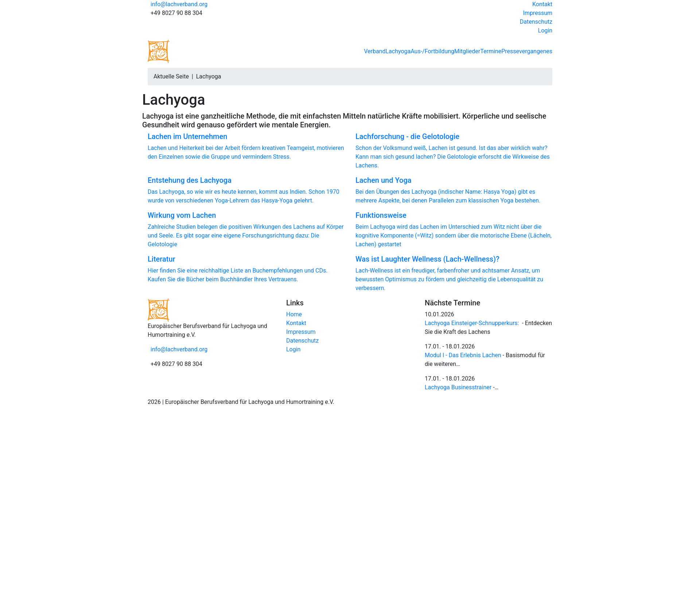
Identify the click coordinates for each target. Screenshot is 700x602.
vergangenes (536, 51)
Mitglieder (467, 51)
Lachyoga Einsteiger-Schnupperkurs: (472, 323)
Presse (510, 51)
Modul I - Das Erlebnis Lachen (463, 355)
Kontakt (542, 4)
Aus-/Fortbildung (432, 51)
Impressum (538, 13)
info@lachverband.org (179, 4)
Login (545, 30)
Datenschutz (536, 22)
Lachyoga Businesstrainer (458, 387)
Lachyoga (398, 51)
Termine (491, 51)
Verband (375, 51)
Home (294, 314)
